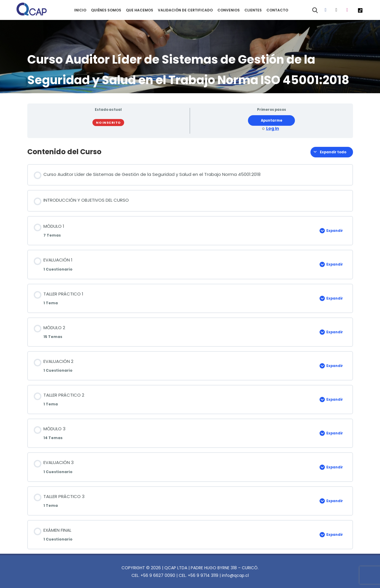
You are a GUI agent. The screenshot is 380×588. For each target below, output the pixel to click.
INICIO (80, 10)
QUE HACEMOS (140, 10)
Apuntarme (272, 120)
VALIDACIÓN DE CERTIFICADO (185, 10)
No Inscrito (108, 123)
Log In (273, 129)
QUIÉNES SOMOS (106, 10)
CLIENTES (253, 10)
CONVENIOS (229, 10)
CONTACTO (277, 10)
